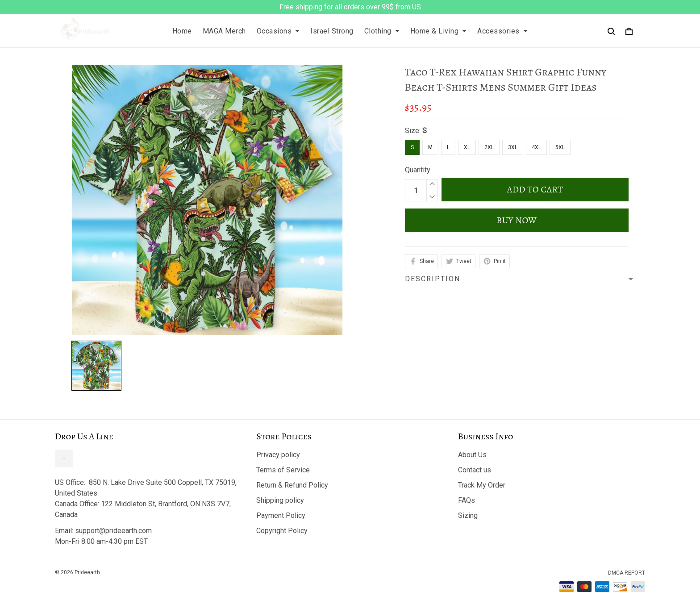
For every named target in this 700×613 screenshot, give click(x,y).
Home (182, 31)
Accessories (502, 31)
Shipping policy (280, 500)
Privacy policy (278, 455)
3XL (513, 147)
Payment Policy (281, 515)
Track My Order (482, 485)
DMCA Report (627, 573)
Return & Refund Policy (292, 485)
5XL (560, 147)
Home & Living (439, 31)
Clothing (382, 31)
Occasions (278, 31)
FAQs (467, 500)
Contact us (475, 470)
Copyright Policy (282, 531)
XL (467, 147)
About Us (472, 455)
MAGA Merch (224, 31)
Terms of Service (283, 470)
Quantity (418, 170)
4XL (536, 147)
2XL (489, 147)
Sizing (468, 515)
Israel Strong (332, 31)
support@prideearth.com (113, 531)
